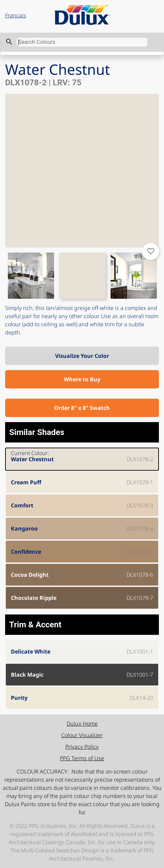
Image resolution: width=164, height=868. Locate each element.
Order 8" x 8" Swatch (82, 408)
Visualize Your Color (82, 356)
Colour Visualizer (82, 735)
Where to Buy (82, 379)
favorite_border (151, 251)
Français (16, 15)
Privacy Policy (82, 747)
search (9, 42)
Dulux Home (82, 724)
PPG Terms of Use (82, 758)
